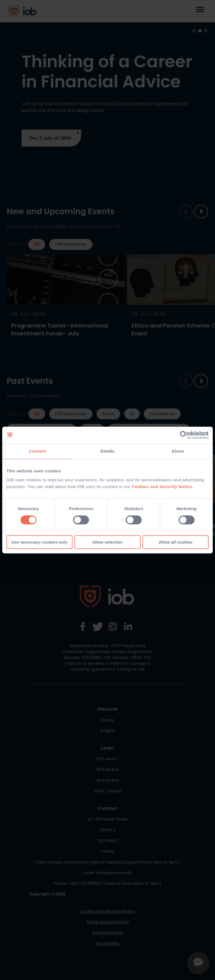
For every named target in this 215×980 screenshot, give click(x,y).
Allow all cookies (176, 542)
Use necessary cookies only (39, 542)
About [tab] (178, 451)
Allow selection (107, 542)
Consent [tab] (37, 451)
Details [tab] (107, 451)
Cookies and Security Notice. (163, 487)
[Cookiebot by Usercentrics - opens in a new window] (184, 435)
